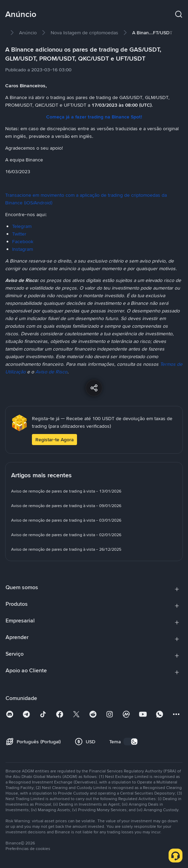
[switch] (131, 742)
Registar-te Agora (54, 440)
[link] (28, 33)
